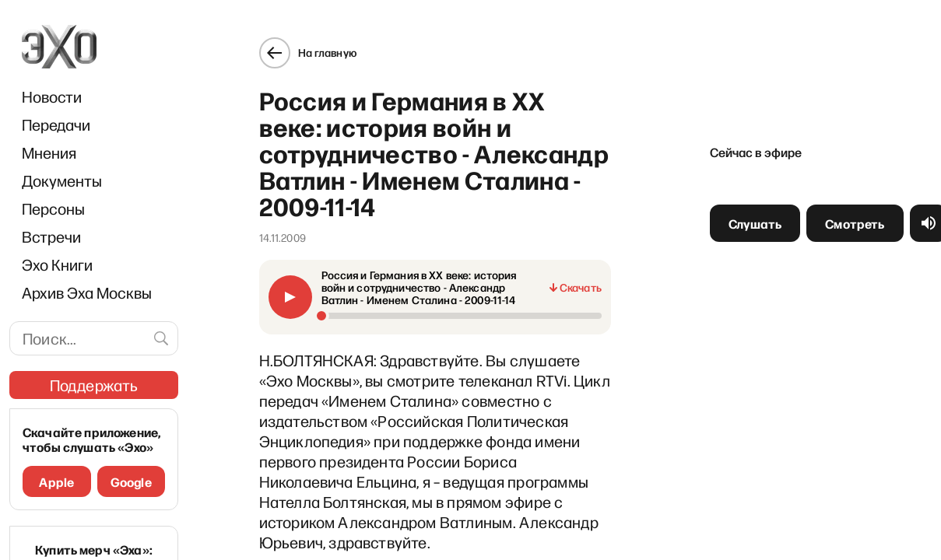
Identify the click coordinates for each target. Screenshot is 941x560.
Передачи (56, 124)
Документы (62, 180)
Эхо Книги (57, 264)
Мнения (49, 152)
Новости (52, 96)
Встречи (51, 236)
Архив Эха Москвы (87, 292)
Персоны (53, 208)
